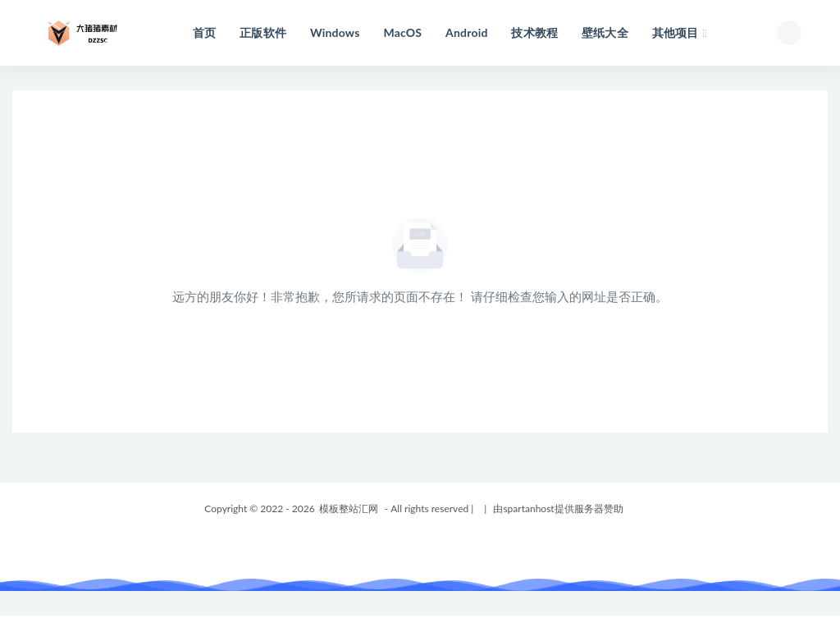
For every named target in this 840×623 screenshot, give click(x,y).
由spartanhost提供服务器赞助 (558, 508)
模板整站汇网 (349, 508)
